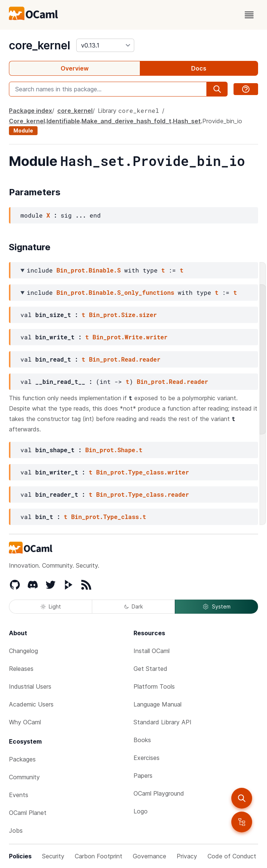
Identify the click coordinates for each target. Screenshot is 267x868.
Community (24, 777)
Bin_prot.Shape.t (114, 450)
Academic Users (31, 704)
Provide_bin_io (222, 121)
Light (51, 606)
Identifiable (63, 121)
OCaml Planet (28, 813)
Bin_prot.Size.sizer (123, 315)
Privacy (187, 856)
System (216, 607)
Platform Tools (154, 686)
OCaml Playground (159, 793)
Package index (30, 111)
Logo (141, 811)
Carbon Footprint (99, 856)
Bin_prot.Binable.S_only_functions (115, 292)
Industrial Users (30, 686)
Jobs (16, 831)
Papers (143, 776)
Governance (149, 856)
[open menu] (249, 15)
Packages (22, 759)
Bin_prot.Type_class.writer (142, 472)
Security (53, 856)
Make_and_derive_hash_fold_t (126, 121)
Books (142, 740)
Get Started (150, 669)
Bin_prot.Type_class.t (109, 517)
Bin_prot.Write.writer (130, 337)
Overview (75, 68)
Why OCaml (25, 722)
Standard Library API (163, 722)
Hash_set (187, 121)
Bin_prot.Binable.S (89, 270)
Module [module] (23, 130)
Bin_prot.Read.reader (125, 359)
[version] (105, 45)
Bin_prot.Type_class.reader (142, 494)
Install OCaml (152, 651)
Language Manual (157, 704)
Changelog (23, 651)
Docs (199, 68)
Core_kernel (27, 121)
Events (19, 795)
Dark (133, 606)
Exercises (147, 758)
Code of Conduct (232, 856)
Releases (21, 669)
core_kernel (40, 45)
